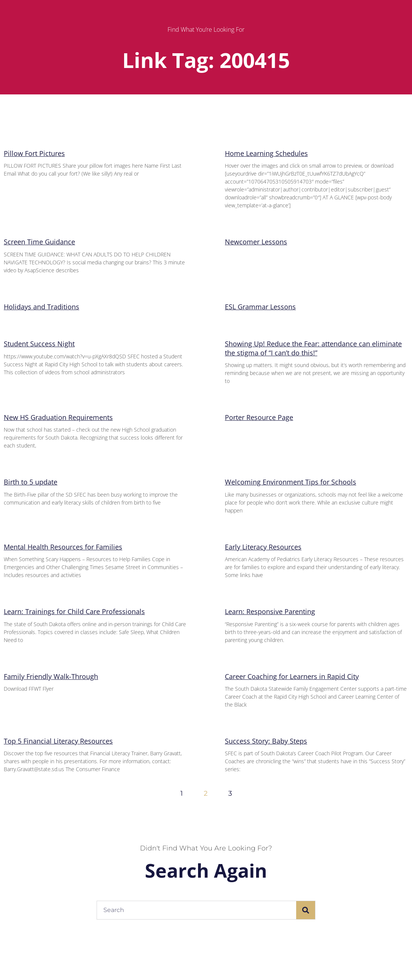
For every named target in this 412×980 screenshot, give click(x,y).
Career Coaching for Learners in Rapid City (292, 676)
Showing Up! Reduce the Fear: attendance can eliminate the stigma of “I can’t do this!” (313, 348)
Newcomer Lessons (256, 242)
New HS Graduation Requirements (58, 417)
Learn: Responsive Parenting (270, 611)
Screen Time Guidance (39, 242)
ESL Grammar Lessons (260, 307)
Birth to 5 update (31, 482)
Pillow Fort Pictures (34, 153)
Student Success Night (39, 344)
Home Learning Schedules (266, 153)
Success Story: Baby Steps (266, 741)
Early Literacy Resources (263, 547)
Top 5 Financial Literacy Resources (58, 741)
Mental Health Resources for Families (63, 547)
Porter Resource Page (259, 417)
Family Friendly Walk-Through (51, 676)
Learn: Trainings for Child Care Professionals (74, 611)
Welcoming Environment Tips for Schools (291, 482)
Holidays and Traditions (42, 307)
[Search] (306, 910)
